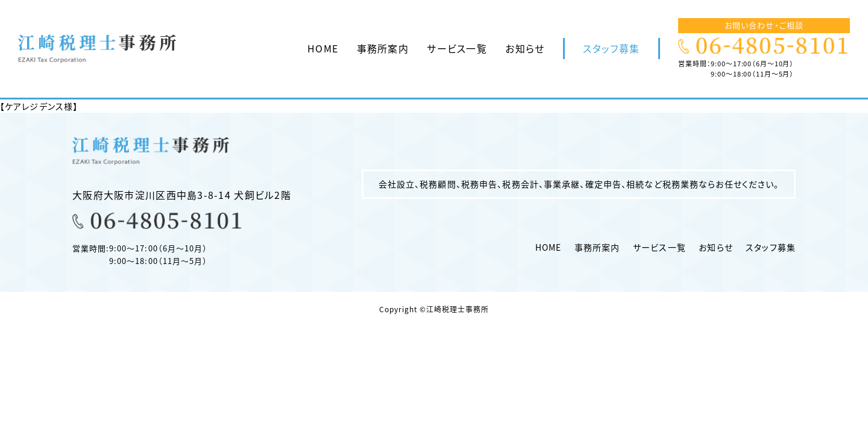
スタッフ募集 (611, 48)
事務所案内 (383, 48)
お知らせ (525, 48)
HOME (323, 48)
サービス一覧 (457, 48)
